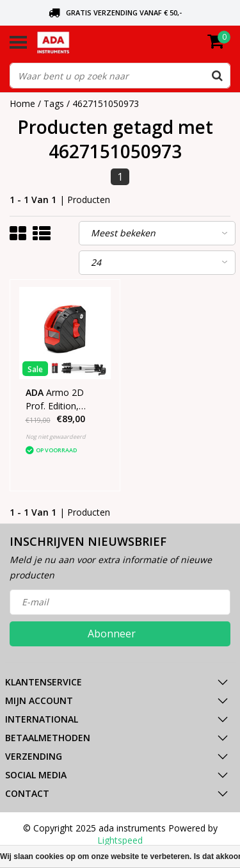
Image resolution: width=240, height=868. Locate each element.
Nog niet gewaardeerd (56, 437)
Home (22, 103)
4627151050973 (106, 103)
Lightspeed (120, 840)
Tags (54, 103)
